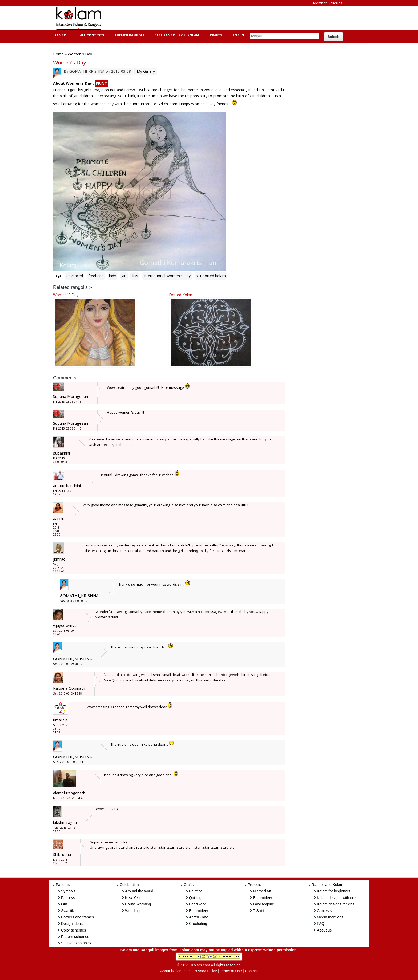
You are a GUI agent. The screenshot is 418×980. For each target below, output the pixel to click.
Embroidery (199, 911)
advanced (75, 276)
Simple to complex (76, 943)
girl (124, 276)
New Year (133, 898)
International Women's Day (167, 276)
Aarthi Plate (199, 917)
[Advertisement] (205, 18)
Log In (238, 35)
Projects (254, 885)
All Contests (91, 35)
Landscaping (264, 904)
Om (64, 904)
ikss (135, 276)
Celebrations (130, 885)
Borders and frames (77, 917)
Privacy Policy (205, 971)
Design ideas (72, 924)
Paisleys (68, 898)
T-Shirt (258, 911)
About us (324, 930)
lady (112, 276)
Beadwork (197, 904)
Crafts (215, 35)
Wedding (132, 911)
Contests (324, 911)
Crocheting (198, 924)
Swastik (67, 911)
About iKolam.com (175, 971)
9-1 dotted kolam (211, 276)
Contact (251, 971)
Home (58, 54)
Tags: (58, 275)
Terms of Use (231, 971)
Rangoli (61, 35)
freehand (96, 276)
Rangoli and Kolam (327, 885)
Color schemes (73, 930)
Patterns (63, 885)
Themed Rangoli (129, 35)
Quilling (195, 898)
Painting (196, 891)
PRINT (101, 83)
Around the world (139, 891)
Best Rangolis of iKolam (176, 35)
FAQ (321, 924)
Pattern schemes (75, 937)
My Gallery (146, 71)
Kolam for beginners (334, 891)
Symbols (68, 891)
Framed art (262, 891)
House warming (138, 904)
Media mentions (330, 917)
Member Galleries (328, 3)
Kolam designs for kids (336, 904)
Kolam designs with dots (337, 898)
